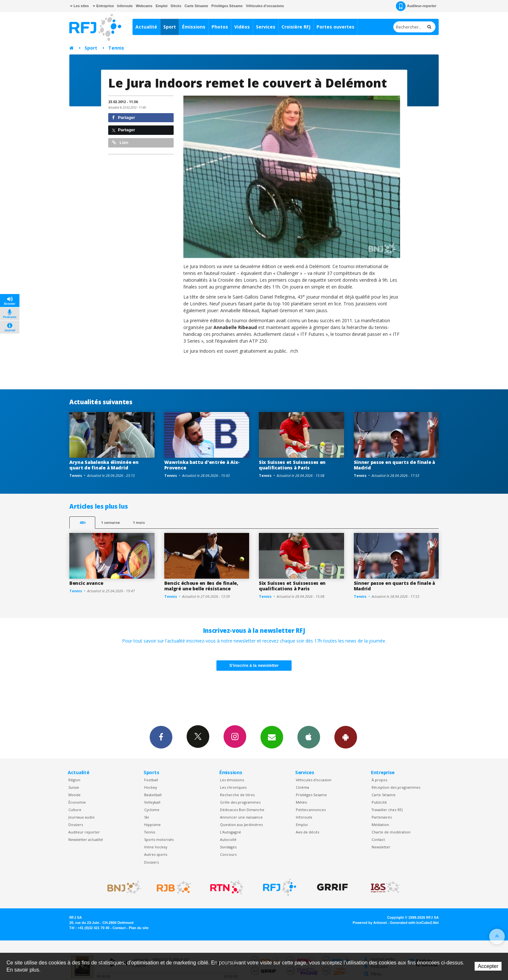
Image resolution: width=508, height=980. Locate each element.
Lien (120, 142)
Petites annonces (311, 810)
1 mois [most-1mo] (139, 522)
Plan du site (139, 928)
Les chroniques (233, 787)
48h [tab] (82, 522)
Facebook (161, 737)
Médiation (380, 825)
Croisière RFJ (296, 27)
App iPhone (309, 737)
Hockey (150, 787)
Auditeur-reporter (416, 6)
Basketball (153, 795)
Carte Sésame (196, 6)
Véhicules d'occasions (265, 6)
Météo (301, 802)
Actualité (146, 27)
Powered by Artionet (370, 923)
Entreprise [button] (103, 6)
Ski (147, 817)
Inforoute (125, 6)
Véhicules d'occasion (314, 780)
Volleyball (152, 802)
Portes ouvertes (335, 27)
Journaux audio (81, 817)
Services (266, 27)
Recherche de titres (237, 795)
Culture (75, 810)
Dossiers (76, 825)
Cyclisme (152, 810)
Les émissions (232, 780)
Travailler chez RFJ (387, 810)
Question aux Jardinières (241, 825)
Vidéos (242, 27)
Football (151, 780)
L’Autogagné (231, 832)
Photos (220, 27)
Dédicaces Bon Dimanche (242, 810)
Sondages (228, 847)
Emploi (162, 6)
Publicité (379, 802)
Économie (77, 802)
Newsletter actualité (86, 839)
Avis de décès (307, 832)
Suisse (74, 787)
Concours (228, 854)
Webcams (144, 6)
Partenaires (382, 817)
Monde (75, 795)
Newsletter (381, 847)
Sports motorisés (159, 839)
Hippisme (152, 825)
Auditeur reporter (84, 832)
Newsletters (272, 737)
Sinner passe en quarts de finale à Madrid (394, 465)
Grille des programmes (240, 802)
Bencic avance (86, 583)
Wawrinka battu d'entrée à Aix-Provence (202, 465)
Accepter (488, 966)
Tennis (116, 48)
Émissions (194, 27)
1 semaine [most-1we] (110, 522)
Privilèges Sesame (311, 795)
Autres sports (156, 854)
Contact (378, 839)
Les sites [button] (79, 6)
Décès (176, 6)
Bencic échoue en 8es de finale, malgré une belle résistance (201, 586)
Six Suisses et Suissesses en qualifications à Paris (292, 465)
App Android (346, 737)
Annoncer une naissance (241, 817)
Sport (170, 27)
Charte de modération (391, 832)
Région (74, 780)
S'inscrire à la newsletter (254, 665)
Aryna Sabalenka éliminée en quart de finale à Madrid (104, 465)
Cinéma (302, 787)
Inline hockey (156, 847)
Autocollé (228, 839)
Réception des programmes (396, 787)
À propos (379, 780)
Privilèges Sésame (227, 6)
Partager (124, 118)
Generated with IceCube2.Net (414, 923)
